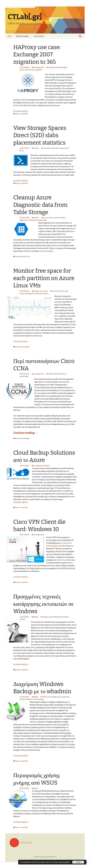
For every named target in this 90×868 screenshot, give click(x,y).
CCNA (50, 374)
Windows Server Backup (35, 699)
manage (45, 617)
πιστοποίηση (24, 376)
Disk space (61, 291)
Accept (78, 862)
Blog (9, 36)
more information (64, 862)
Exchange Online (54, 67)
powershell (50, 148)
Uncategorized (39, 67)
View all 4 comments (22, 347)
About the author (22, 36)
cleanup (51, 218)
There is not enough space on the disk (56, 697)
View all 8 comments (22, 438)
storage (39, 220)
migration (39, 70)
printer (60, 617)
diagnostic (23, 220)
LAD (66, 291)
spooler (22, 619)
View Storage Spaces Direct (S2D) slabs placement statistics (40, 135)
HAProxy (32, 70)
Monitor (46, 293)
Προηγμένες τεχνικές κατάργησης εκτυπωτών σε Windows (43, 604)
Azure (45, 218)
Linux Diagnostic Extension (33, 293)
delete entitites (60, 218)
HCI (44, 148)
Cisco (64, 374)
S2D (56, 148)
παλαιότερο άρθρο (64, 560)
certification (57, 374)
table (45, 220)
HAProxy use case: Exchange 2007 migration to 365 (37, 55)
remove (66, 617)
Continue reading (21, 111)
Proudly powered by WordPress (45, 857)
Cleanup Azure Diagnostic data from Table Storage (40, 205)
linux (46, 291)
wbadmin (23, 699)
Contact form (39, 36)
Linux (21, 293)
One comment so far (23, 256)
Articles (36, 148)
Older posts (21, 842)
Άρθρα (47, 466)
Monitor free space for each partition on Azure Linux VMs (44, 278)
